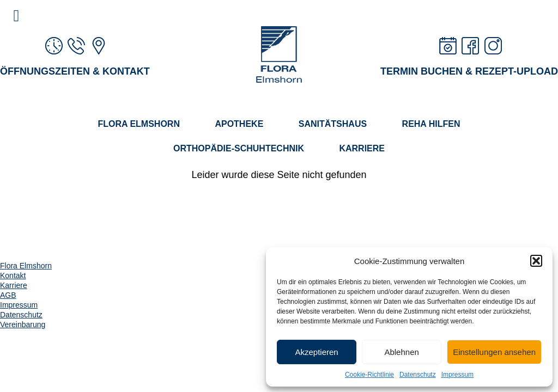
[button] (536, 261)
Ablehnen (401, 352)
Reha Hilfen (431, 124)
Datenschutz (418, 375)
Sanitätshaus (333, 124)
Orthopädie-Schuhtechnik (239, 148)
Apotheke (239, 124)
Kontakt (13, 275)
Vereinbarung (23, 324)
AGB (8, 295)
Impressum (457, 375)
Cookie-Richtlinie (369, 375)
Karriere (362, 148)
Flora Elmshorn (139, 124)
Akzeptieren (316, 352)
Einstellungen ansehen (494, 352)
